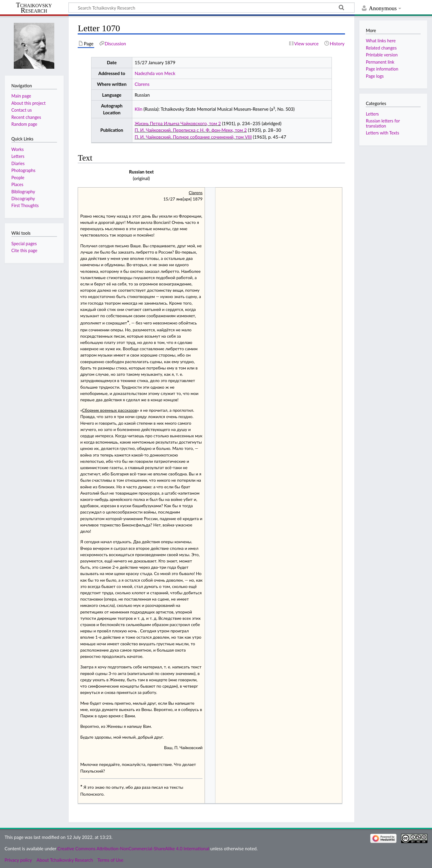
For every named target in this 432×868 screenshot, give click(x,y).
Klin (139, 109)
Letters (372, 114)
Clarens (142, 84)
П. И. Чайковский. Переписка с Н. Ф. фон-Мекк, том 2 (191, 130)
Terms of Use (110, 860)
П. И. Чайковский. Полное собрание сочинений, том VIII (193, 137)
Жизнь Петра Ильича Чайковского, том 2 (178, 123)
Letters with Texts (382, 133)
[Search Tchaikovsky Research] (211, 8)
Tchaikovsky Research (34, 8)
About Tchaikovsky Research (65, 860)
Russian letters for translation (383, 123)
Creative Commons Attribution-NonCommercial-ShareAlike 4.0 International (133, 848)
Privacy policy (18, 860)
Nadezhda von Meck (155, 73)
